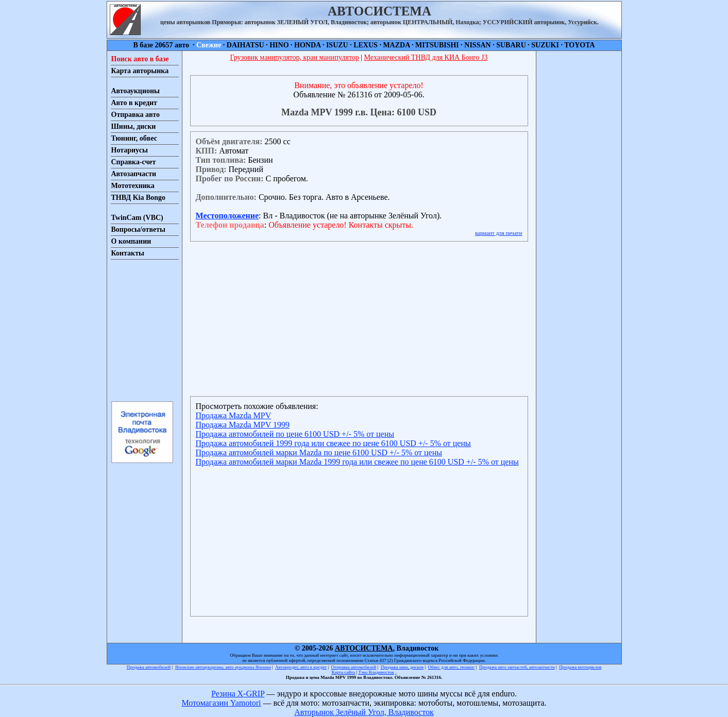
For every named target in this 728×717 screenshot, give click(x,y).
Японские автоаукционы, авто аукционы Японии (223, 667)
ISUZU (337, 45)
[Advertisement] (142, 330)
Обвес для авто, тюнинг (452, 667)
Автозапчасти (134, 174)
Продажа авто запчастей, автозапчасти (517, 667)
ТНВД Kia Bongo (139, 198)
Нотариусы (130, 150)
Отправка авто (136, 115)
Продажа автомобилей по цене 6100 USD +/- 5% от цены (295, 434)
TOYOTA (579, 45)
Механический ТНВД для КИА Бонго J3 (426, 57)
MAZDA (396, 45)
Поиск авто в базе (140, 59)
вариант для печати (498, 233)
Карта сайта (344, 672)
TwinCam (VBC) (137, 218)
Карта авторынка (140, 71)
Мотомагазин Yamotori (221, 703)
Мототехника (133, 186)
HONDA (307, 45)
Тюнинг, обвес (134, 138)
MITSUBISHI (437, 45)
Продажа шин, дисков (402, 667)
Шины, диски (134, 126)
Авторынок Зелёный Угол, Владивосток (364, 712)
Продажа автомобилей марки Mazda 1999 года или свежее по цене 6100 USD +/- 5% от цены (357, 462)
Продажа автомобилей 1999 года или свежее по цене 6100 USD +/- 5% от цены (333, 443)
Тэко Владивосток (376, 672)
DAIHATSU (246, 45)
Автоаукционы (136, 91)
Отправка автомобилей (354, 667)
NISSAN (477, 45)
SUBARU (511, 45)
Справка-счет (134, 162)
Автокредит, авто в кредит (301, 667)
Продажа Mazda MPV (234, 415)
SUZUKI (545, 45)
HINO (279, 45)
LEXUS (366, 45)
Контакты (128, 253)
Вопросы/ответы (139, 229)
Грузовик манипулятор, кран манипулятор (294, 57)
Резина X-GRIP (238, 694)
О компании (131, 241)
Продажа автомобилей (149, 667)
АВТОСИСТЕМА (364, 648)
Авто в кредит (134, 103)
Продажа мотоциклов (580, 667)
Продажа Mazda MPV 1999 (243, 425)
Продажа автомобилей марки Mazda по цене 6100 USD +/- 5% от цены (319, 453)
